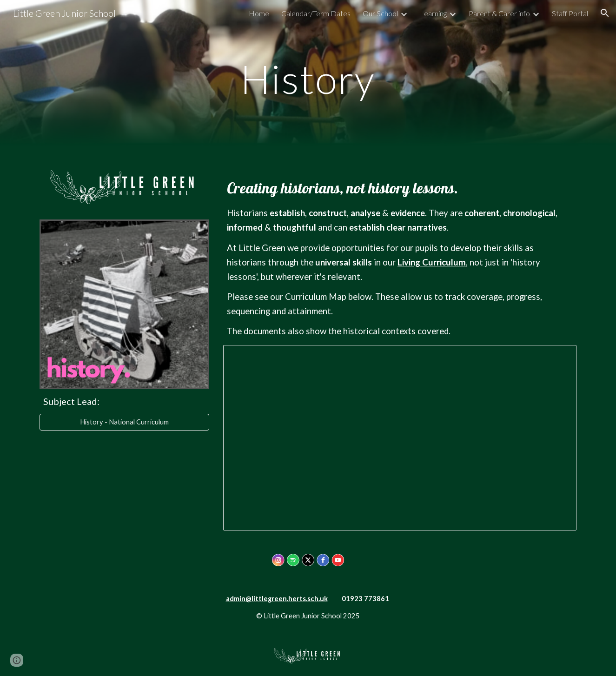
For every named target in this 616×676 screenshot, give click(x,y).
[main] (308, 79)
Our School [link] (380, 13)
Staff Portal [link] (570, 13)
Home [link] (259, 13)
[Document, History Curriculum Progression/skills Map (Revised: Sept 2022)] (400, 438)
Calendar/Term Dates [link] (316, 13)
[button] (605, 13)
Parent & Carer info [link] (499, 13)
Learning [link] (433, 13)
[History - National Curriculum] (124, 422)
